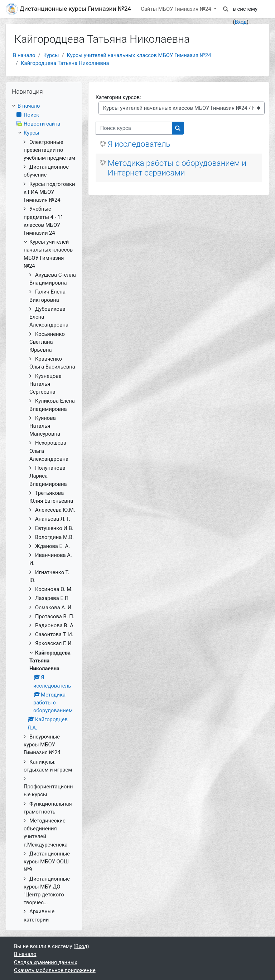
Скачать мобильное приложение (55, 970)
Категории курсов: (118, 97)
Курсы (51, 55)
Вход (240, 22)
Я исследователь (139, 144)
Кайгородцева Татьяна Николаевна (65, 63)
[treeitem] (44, 513)
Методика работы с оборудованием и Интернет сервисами (177, 168)
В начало (24, 55)
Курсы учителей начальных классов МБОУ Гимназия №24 (139, 55)
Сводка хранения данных (45, 962)
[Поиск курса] (134, 128)
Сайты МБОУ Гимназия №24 (177, 9)
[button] (226, 9)
